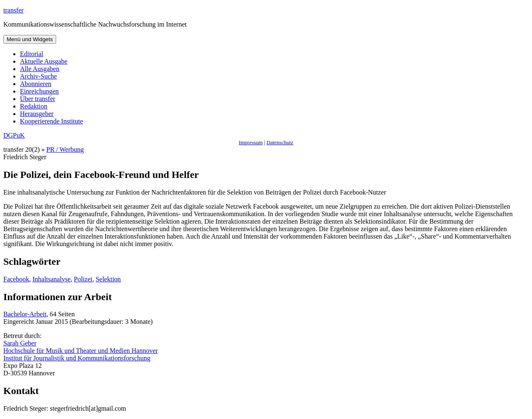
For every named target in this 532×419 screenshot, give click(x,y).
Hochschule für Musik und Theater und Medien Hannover (81, 351)
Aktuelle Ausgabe (44, 61)
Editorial (32, 54)
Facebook (16, 279)
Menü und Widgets (30, 39)
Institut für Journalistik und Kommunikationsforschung (77, 358)
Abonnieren (36, 84)
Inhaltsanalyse (52, 279)
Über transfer (38, 99)
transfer (14, 10)
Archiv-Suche (38, 76)
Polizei (83, 279)
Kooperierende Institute (52, 121)
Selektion (108, 279)
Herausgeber (37, 114)
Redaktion (34, 106)
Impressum (251, 142)
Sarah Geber (20, 343)
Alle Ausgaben (40, 69)
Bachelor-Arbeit (25, 314)
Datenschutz (280, 142)
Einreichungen (39, 91)
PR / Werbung (65, 149)
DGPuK (14, 135)
